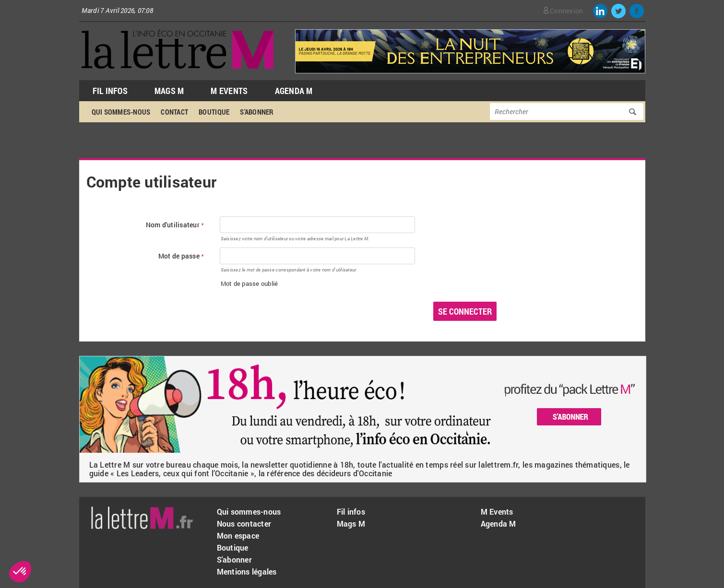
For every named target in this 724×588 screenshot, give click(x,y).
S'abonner (257, 112)
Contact (174, 112)
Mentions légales (247, 571)
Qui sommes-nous (121, 112)
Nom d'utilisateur (175, 225)
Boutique (214, 112)
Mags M (169, 91)
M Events (229, 91)
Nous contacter (244, 523)
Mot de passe (181, 256)
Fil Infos (110, 91)
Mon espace (238, 535)
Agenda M (294, 91)
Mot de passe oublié (249, 283)
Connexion (566, 11)
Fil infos (351, 512)
